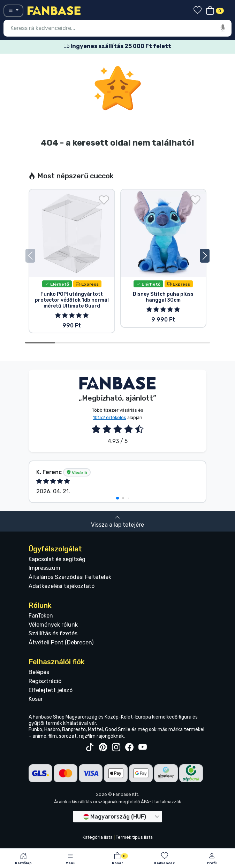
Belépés (39, 672)
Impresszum (44, 568)
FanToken (41, 616)
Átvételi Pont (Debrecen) (61, 642)
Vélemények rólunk (53, 625)
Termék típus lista (134, 837)
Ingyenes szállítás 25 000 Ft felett (117, 46)
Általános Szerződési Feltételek (70, 577)
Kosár (36, 699)
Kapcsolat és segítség (57, 559)
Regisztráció (45, 681)
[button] (205, 256)
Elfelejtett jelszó (51, 690)
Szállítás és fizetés (53, 633)
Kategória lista (98, 837)
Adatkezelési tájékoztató (62, 586)
